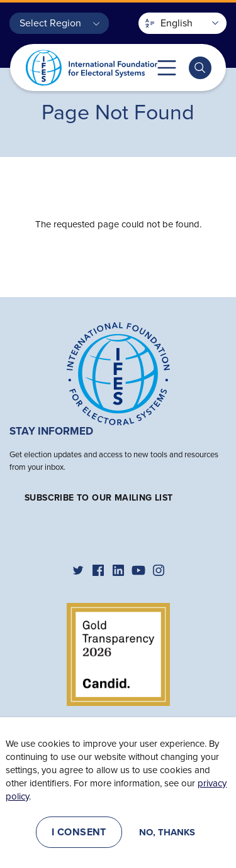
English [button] (169, 23)
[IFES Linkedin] (118, 570)
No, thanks (167, 832)
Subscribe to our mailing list (99, 498)
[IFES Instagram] (159, 570)
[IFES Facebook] (98, 570)
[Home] (118, 373)
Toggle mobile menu (167, 68)
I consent (79, 833)
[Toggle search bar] (200, 68)
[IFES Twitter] (78, 570)
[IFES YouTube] (138, 570)
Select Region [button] (50, 23)
